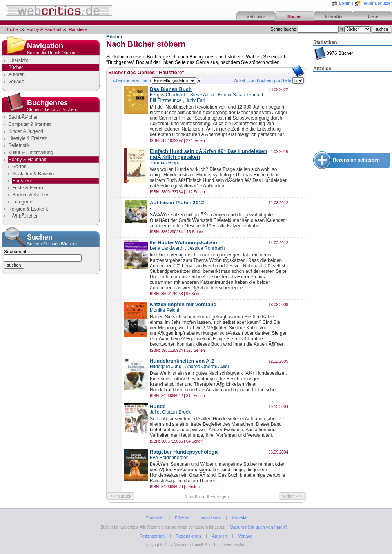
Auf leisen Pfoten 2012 (177, 203)
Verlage (16, 82)
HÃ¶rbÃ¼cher (23, 216)
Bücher (295, 16)
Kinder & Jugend (26, 131)
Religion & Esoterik (28, 209)
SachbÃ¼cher (23, 117)
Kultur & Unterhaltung (31, 153)
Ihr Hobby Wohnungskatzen (183, 242)
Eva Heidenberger (169, 458)
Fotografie (23, 202)
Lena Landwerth (167, 248)
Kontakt (239, 518)
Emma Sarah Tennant (240, 95)
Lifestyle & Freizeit (27, 138)
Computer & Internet (29, 124)
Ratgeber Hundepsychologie (184, 452)
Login (345, 3)
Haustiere (78, 29)
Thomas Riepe (165, 163)
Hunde (158, 406)
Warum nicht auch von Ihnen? (259, 527)
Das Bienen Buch (171, 89)
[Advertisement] (352, 112)
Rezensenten (152, 536)
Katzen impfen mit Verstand (183, 304)
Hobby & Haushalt (44, 29)
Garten (19, 167)
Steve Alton (202, 95)
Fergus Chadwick (168, 95)
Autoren (16, 74)
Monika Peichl (164, 310)
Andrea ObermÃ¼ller (207, 367)
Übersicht (18, 60)
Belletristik (19, 145)
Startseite (154, 518)
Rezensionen (188, 536)
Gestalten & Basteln (33, 174)
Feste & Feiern (28, 188)
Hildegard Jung (166, 367)
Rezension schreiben (356, 160)
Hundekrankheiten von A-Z (182, 361)
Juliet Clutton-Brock (170, 412)
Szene (372, 16)
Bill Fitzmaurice (166, 100)
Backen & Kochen (31, 195)
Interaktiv (334, 16)
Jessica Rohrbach (206, 248)
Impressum (210, 518)
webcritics (256, 16)
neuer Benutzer (377, 3)
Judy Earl (195, 100)
